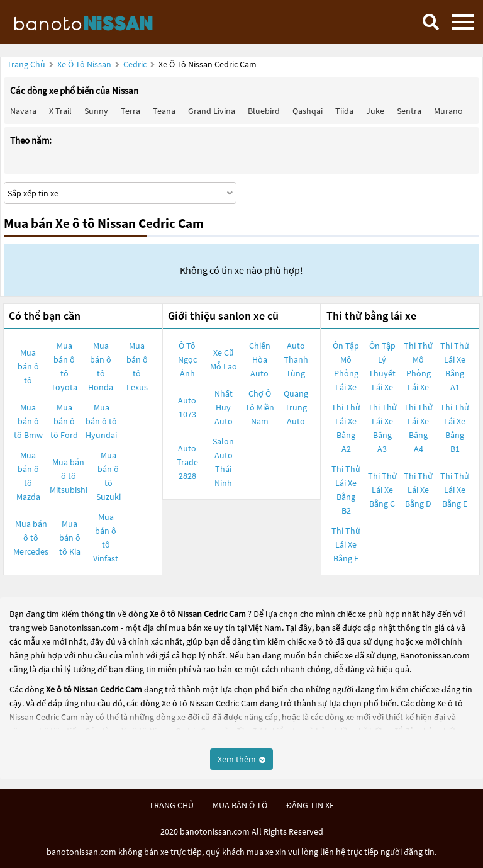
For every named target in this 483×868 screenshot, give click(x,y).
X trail (60, 111)
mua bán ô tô (240, 805)
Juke (375, 111)
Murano (448, 111)
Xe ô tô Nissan (84, 64)
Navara (23, 111)
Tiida (344, 111)
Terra (130, 111)
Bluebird (264, 111)
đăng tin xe (310, 805)
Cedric (136, 64)
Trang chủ (26, 64)
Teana (164, 111)
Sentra (409, 111)
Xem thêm (241, 759)
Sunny (96, 111)
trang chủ (171, 805)
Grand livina (212, 111)
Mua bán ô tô (28, 366)
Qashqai (308, 111)
